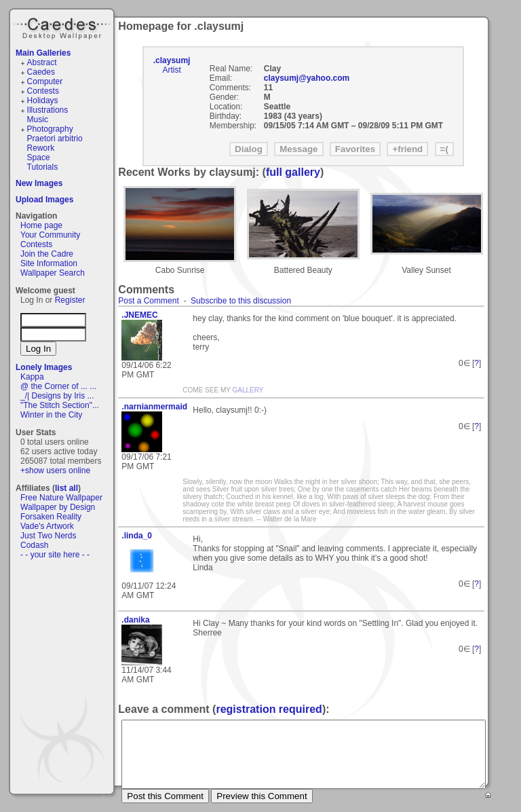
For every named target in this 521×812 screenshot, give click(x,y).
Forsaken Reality (51, 517)
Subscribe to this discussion (241, 301)
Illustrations (48, 110)
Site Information (49, 263)
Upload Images (44, 200)
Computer (45, 81)
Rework (41, 148)
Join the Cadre (47, 254)
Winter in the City (51, 415)
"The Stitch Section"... (60, 405)
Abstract (42, 62)
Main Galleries (43, 53)
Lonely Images (44, 367)
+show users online (55, 470)
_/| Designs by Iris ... (57, 396)
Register (70, 300)
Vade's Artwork (47, 526)
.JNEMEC (139, 315)
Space (39, 158)
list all (66, 488)
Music (38, 119)
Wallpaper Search (53, 273)
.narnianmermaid (152, 407)
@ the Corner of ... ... (58, 386)
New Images (39, 183)
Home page (41, 225)
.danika (135, 620)
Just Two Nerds (48, 536)
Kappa (32, 377)
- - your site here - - (55, 555)
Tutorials (43, 167)
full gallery (293, 172)
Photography (50, 129)
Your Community (50, 235)
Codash (34, 545)
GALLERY (248, 390)
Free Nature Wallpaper (61, 498)
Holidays (43, 100)
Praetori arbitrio (55, 139)
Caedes (63, 26)
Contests (43, 91)
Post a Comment (148, 301)
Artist (171, 70)
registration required (269, 709)
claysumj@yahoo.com (307, 78)
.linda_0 (137, 536)
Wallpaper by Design (58, 507)
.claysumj (172, 60)
